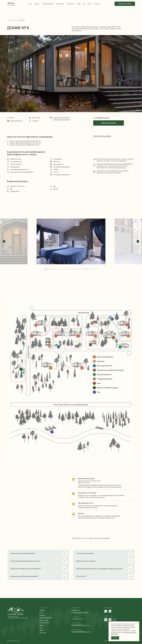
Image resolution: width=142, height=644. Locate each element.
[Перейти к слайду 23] (82, 269)
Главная (42, 610)
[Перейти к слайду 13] (65, 269)
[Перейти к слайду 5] (52, 269)
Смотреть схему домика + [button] (102, 137)
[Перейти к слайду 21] (78, 269)
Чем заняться (71, 4)
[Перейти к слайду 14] (67, 269)
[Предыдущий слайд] (4, 241)
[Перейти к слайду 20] (77, 269)
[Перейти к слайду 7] (56, 269)
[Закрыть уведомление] (138, 623)
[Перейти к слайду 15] (69, 269)
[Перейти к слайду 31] (95, 269)
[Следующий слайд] (138, 241)
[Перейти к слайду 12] (64, 269)
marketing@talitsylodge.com (81, 632)
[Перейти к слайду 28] (90, 269)
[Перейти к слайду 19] (75, 269)
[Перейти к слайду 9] (59, 269)
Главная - (10, 20)
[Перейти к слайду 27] (88, 269)
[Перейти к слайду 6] (54, 269)
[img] (11, 4)
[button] (102, 137)
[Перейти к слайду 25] (85, 269)
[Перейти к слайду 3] (49, 269)
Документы (76, 610)
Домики (37, 4)
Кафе (79, 4)
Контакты (97, 4)
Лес (84, 4)
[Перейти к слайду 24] (83, 269)
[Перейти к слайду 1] (46, 269)
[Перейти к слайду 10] (60, 269)
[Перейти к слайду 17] (72, 269)
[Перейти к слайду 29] (91, 269)
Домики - (15, 20)
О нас (30, 4)
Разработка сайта (108, 641)
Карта (89, 4)
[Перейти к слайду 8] (57, 269)
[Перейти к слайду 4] (51, 269)
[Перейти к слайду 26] (86, 269)
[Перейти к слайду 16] (70, 269)
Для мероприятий (48, 4)
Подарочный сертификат (80, 613)
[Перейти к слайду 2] (47, 269)
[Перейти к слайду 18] (73, 269)
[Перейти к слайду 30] (93, 269)
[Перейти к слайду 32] (96, 269)
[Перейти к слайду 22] (80, 269)
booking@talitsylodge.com (80, 625)
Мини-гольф (60, 4)
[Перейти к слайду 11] (62, 269)
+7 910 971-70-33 (77, 619)
